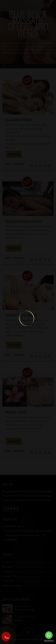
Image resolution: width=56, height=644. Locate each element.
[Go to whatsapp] (49, 635)
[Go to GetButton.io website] (49, 641)
